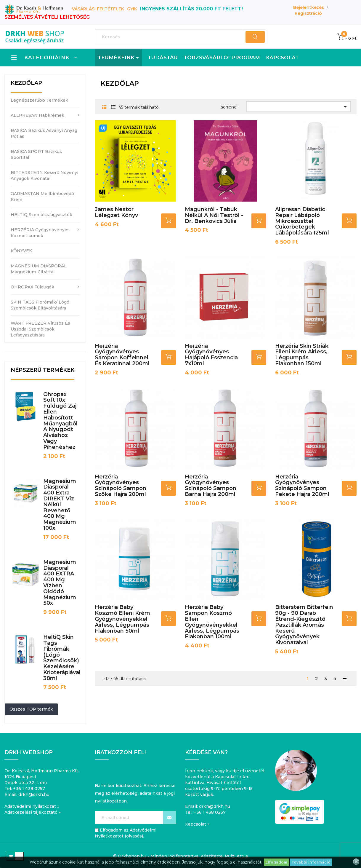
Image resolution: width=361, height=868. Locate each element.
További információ (311, 862)
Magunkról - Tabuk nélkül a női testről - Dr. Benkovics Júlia (214, 215)
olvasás (134, 836)
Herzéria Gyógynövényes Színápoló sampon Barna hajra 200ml (211, 485)
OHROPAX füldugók (32, 287)
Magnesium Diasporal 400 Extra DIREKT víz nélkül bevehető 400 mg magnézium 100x (60, 505)
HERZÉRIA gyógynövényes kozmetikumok (40, 233)
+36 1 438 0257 (29, 789)
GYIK (132, 9)
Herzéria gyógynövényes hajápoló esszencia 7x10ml (211, 355)
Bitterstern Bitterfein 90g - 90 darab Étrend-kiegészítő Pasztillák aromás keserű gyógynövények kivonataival (304, 625)
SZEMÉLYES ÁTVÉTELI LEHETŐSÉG (47, 17)
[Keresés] (181, 37)
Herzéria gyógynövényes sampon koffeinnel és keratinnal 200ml (122, 355)
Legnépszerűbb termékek (39, 100)
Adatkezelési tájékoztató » (33, 812)
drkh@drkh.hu (34, 794)
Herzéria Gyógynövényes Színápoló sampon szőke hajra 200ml (121, 485)
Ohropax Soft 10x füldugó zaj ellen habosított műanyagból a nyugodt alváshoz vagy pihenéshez (60, 421)
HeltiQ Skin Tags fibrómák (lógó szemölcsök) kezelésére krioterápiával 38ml (62, 658)
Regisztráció (308, 13)
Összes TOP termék (31, 709)
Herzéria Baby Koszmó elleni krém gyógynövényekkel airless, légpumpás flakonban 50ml (122, 619)
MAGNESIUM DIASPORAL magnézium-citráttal (39, 269)
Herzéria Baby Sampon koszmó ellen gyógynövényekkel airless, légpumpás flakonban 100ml (212, 622)
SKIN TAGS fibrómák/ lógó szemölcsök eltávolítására (40, 305)
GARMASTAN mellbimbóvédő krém (42, 197)
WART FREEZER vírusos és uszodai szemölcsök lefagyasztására (40, 329)
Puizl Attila (236, 856)
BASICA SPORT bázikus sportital (36, 154)
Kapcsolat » (197, 824)
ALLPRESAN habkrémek (37, 115)
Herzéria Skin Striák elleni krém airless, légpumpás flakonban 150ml (302, 355)
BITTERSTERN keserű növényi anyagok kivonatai (44, 175)
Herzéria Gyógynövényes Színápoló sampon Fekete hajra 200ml (302, 485)
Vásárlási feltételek (98, 9)
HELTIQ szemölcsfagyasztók (41, 215)
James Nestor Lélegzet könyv (116, 212)
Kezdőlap (26, 83)
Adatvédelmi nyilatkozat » (32, 806)
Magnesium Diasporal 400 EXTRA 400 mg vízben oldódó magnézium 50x (60, 583)
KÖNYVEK (21, 251)
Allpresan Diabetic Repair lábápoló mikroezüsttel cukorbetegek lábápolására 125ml (302, 221)
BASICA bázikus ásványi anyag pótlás (44, 133)
